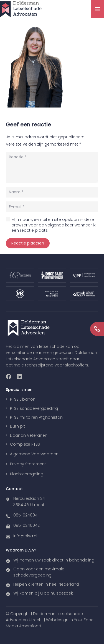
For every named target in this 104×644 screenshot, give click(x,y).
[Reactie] (52, 167)
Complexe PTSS (25, 444)
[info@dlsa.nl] (10, 536)
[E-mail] (52, 207)
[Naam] (52, 192)
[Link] (21, 9)
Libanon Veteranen (29, 435)
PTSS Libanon (23, 399)
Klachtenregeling (27, 474)
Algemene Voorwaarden (34, 454)
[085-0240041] (10, 515)
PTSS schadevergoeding (34, 408)
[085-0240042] (10, 525)
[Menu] (98, 9)
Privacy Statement (28, 464)
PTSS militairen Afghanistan (36, 417)
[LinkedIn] (19, 377)
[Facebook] (9, 377)
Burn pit (17, 426)
